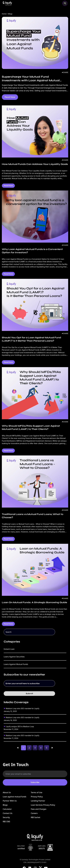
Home (4, 14)
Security (6, 817)
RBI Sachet (36, 817)
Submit (29, 693)
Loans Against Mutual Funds (16, 664)
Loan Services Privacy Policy (43, 805)
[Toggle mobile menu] (65, 3)
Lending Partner (38, 801)
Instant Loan (9, 649)
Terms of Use (37, 792)
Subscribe (35, 782)
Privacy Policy (37, 797)
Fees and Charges (39, 809)
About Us (7, 792)
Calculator (7, 809)
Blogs (5, 805)
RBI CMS (6, 822)
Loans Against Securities (14, 657)
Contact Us (8, 813)
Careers (34, 813)
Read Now (10, 97)
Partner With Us (10, 801)
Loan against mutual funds (15, 797)
